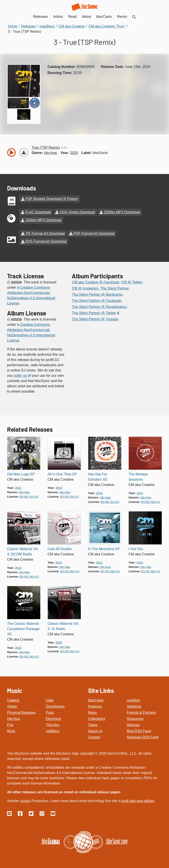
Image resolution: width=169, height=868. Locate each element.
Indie (50, 700)
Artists (12, 706)
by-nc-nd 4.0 (151, 501)
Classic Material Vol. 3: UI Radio (63, 626)
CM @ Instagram (85, 288)
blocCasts (96, 700)
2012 (99, 562)
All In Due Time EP (62, 474)
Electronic (53, 718)
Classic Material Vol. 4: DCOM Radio (23, 551)
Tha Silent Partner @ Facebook (96, 300)
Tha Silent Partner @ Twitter (94, 312)
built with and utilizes (138, 800)
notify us (20, 375)
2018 (99, 492)
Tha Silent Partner (115, 288)
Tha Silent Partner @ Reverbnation (99, 306)
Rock (11, 730)
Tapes (93, 724)
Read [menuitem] (72, 17)
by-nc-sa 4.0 (29, 496)
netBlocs (52, 730)
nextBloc (133, 700)
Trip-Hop (53, 724)
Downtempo (55, 706)
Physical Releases (21, 712)
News (92, 712)
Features (95, 706)
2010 (74, 153)
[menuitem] (134, 17)
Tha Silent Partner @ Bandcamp (97, 294)
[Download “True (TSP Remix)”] (24, 152)
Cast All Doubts (60, 548)
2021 (18, 487)
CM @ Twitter (132, 282)
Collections (97, 718)
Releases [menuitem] (41, 17)
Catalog (13, 700)
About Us (95, 730)
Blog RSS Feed (139, 730)
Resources (135, 718)
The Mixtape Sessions (138, 476)
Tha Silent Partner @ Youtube (95, 318)
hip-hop (51, 153)
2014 (140, 492)
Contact (94, 737)
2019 (59, 487)
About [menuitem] (86, 17)
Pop (10, 724)
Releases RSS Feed (143, 737)
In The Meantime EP (104, 548)
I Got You (136, 548)
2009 (59, 642)
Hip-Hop (14, 718)
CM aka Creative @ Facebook (95, 282)
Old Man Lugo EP (21, 474)
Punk (50, 712)
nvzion (25, 800)
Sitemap (133, 724)
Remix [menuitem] (122, 17)
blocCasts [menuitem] (104, 17)
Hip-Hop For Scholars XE (98, 476)
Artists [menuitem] (58, 17)
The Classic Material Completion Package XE (23, 628)
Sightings (134, 706)
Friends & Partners (141, 712)
